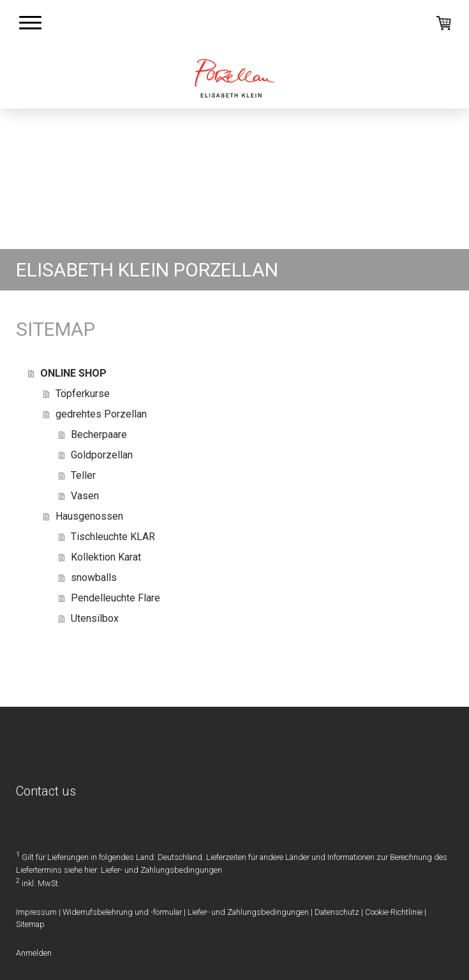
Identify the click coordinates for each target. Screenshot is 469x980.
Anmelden (34, 953)
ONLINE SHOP (73, 373)
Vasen (85, 496)
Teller (83, 475)
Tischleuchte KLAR (113, 537)
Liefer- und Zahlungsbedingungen (161, 870)
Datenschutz (337, 912)
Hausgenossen (89, 516)
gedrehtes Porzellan (101, 414)
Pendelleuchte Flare (115, 598)
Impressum (36, 912)
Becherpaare (99, 434)
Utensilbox (95, 618)
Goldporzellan (102, 455)
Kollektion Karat (106, 557)
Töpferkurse (83, 394)
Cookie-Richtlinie (394, 912)
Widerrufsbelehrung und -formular (122, 912)
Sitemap (30, 924)
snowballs (94, 577)
